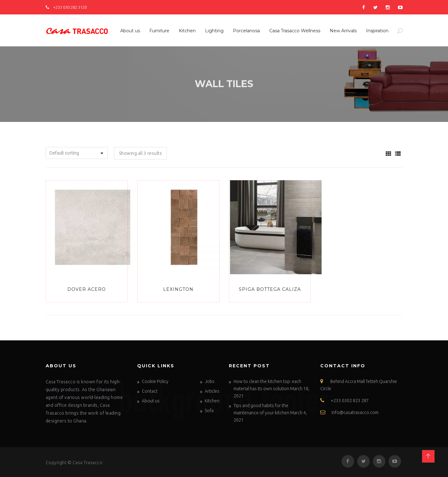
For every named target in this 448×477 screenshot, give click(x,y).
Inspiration (377, 31)
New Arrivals (343, 31)
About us (130, 31)
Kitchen (187, 31)
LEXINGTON (178, 289)
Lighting (214, 31)
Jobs (210, 381)
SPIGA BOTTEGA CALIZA (270, 289)
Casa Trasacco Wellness (295, 31)
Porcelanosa (246, 31)
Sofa (209, 411)
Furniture (159, 31)
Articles (212, 391)
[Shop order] (77, 153)
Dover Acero (87, 289)
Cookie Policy (155, 381)
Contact (150, 391)
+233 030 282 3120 (66, 7)
